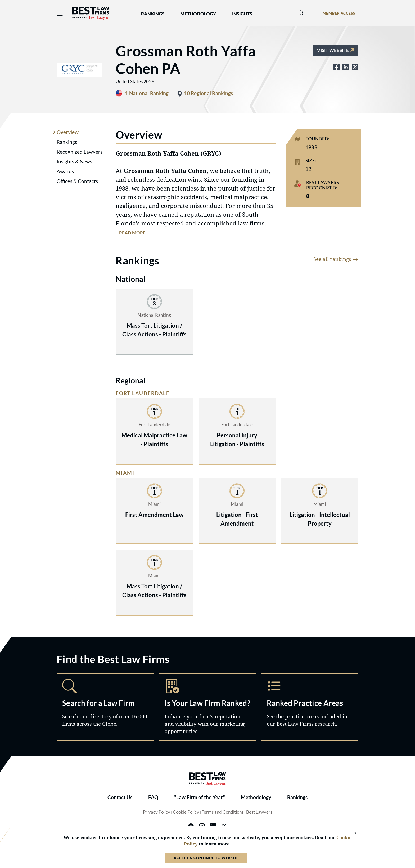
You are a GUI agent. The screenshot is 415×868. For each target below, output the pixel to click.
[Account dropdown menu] (339, 13)
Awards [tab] (65, 171)
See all (336, 259)
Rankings (297, 797)
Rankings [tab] (67, 142)
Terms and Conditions (223, 812)
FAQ (153, 797)
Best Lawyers (259, 812)
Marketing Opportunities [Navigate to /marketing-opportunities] (208, 707)
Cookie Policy (186, 812)
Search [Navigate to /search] (105, 707)
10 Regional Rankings (209, 93)
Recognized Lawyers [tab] (80, 152)
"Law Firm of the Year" (200, 797)
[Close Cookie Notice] (352, 833)
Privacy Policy (157, 812)
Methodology (256, 797)
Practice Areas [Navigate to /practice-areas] (310, 707)
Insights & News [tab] (74, 162)
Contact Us (120, 797)
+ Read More (131, 233)
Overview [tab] (68, 132)
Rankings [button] (153, 14)
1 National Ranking (147, 93)
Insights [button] (242, 14)
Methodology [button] (198, 14)
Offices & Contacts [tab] (77, 181)
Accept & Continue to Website (206, 858)
